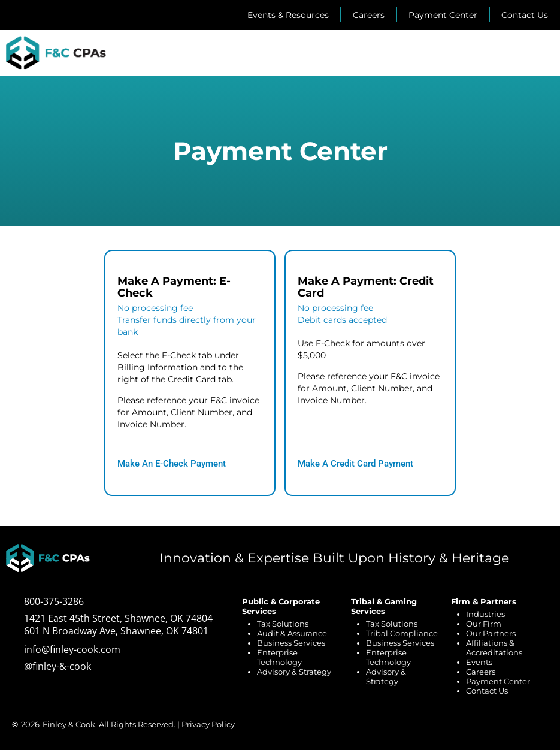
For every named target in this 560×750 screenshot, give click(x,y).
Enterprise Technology (279, 657)
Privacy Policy (208, 724)
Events (479, 662)
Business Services (291, 643)
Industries (485, 614)
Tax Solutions (283, 624)
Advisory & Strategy (294, 672)
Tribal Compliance (402, 633)
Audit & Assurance (292, 633)
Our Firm (484, 624)
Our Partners (491, 633)
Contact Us (487, 691)
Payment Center (498, 681)
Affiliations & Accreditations (494, 648)
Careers (481, 672)
